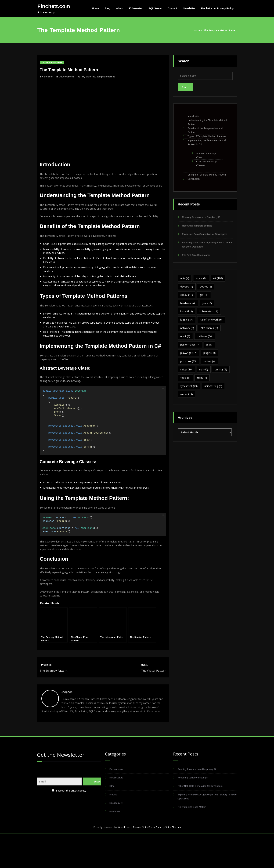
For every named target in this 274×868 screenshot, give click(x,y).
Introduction (194, 115)
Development (67, 77)
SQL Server (155, 8)
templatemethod (107, 77)
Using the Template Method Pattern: (207, 174)
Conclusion (194, 178)
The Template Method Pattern (221, 30)
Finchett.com (54, 6)
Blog (108, 8)
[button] (163, 412)
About (120, 8)
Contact (172, 8)
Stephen (49, 77)
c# (84, 77)
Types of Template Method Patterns (207, 135)
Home (95, 8)
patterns (91, 77)
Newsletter (189, 8)
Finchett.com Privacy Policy (217, 8)
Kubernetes (136, 8)
